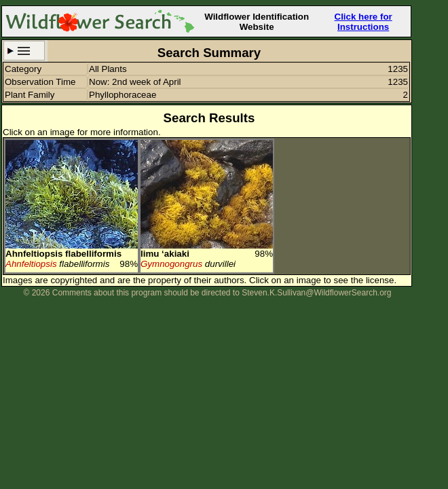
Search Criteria (24, 51)
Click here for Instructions (363, 22)
